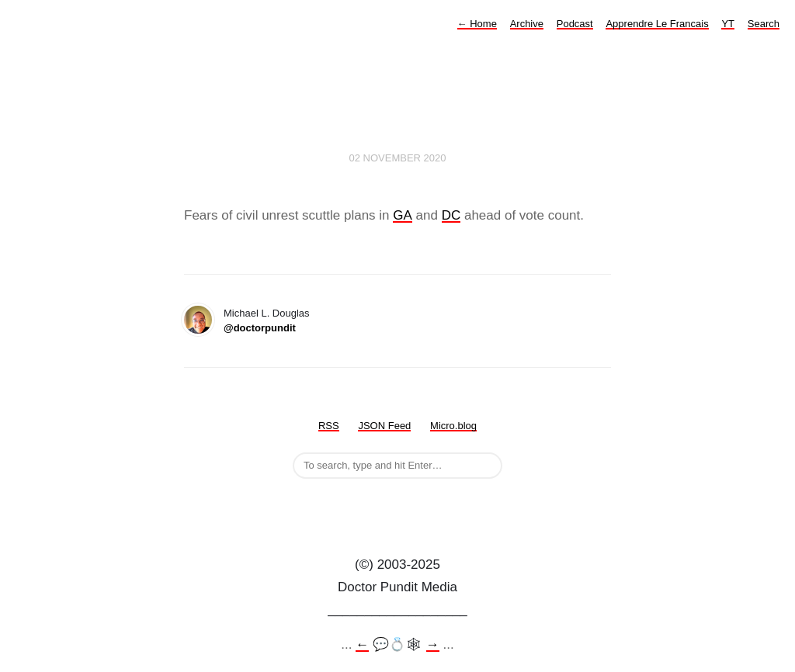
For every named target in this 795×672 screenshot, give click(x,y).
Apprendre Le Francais (657, 24)
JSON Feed (384, 426)
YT (728, 24)
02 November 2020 (397, 158)
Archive (527, 24)
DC (451, 215)
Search (764, 24)
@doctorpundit (260, 328)
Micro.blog (453, 426)
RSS (329, 426)
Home (477, 24)
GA (403, 215)
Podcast (575, 24)
